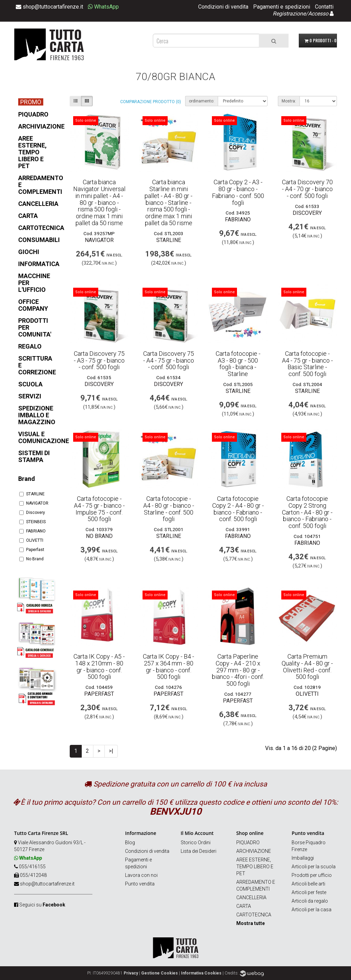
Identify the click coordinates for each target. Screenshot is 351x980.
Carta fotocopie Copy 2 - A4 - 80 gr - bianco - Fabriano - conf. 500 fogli (238, 509)
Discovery (32, 513)
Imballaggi (303, 858)
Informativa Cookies (201, 973)
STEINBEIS (32, 522)
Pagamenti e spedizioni (282, 7)
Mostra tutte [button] (251, 923)
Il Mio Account (197, 833)
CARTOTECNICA (254, 915)
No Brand (31, 559)
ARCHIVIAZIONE (254, 851)
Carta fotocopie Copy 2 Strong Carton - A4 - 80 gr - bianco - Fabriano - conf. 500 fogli (307, 512)
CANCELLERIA (251, 898)
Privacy (131, 973)
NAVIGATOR (34, 503)
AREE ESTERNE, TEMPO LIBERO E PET (255, 867)
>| (111, 751)
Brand (27, 479)
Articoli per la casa (312, 910)
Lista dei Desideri (199, 851)
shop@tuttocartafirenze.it (47, 884)
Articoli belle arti (308, 884)
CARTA (244, 906)
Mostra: (289, 101)
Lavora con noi (141, 875)
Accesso (318, 14)
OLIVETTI (31, 540)
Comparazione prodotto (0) (151, 102)
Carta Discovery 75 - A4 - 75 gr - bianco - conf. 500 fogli (169, 360)
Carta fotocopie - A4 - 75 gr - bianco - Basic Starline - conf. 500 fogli (307, 364)
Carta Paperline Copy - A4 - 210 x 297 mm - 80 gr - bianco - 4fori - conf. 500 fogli (238, 670)
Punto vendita (140, 884)
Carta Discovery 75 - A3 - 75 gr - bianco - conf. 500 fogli (99, 360)
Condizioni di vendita (223, 7)
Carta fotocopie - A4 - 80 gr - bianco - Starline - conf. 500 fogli (169, 509)
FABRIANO (32, 531)
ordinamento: (202, 101)
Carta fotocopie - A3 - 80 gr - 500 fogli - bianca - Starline (238, 364)
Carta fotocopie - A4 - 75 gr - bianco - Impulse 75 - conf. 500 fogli (99, 509)
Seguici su (42, 905)
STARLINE (32, 494)
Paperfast (32, 550)
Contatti (324, 7)
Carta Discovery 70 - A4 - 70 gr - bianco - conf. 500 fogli (307, 189)
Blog (130, 843)
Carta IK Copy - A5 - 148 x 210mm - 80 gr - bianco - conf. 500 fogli (99, 667)
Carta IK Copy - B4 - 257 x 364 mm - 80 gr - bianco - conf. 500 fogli (168, 667)
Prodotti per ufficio (312, 875)
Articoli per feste (309, 892)
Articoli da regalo (310, 901)
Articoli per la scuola (314, 867)
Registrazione (289, 14)
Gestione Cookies (160, 973)
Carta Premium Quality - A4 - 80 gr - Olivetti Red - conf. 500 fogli (307, 667)
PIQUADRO (248, 843)
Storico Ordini (196, 843)
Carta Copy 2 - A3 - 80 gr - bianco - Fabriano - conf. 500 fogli (238, 192)
